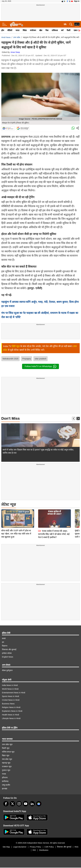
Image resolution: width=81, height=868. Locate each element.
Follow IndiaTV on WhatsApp (40, 366)
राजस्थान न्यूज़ (7, 767)
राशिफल (55, 30)
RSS (76, 847)
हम (3, 642)
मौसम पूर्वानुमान (7, 670)
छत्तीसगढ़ (5, 781)
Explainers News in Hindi (12, 711)
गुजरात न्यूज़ (6, 770)
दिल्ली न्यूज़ (6, 748)
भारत (17, 30)
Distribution (44, 850)
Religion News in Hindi (11, 707)
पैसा (47, 30)
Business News (8, 704)
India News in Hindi (10, 685)
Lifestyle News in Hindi (11, 718)
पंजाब (4, 774)
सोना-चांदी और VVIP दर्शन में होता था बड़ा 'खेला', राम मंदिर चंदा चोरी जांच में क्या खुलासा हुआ (16, 515)
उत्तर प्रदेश (17, 37)
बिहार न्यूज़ (6, 755)
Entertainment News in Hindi (14, 693)
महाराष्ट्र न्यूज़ (6, 763)
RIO (34, 850)
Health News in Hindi (11, 715)
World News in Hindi (10, 689)
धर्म (62, 30)
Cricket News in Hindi (11, 700)
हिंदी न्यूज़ (16, 346)
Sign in (77, 1)
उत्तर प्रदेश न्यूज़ (7, 744)
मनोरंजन (33, 30)
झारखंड (5, 789)
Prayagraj (27, 359)
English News (8, 657)
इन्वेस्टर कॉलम (7, 653)
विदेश (25, 30)
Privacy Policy (35, 847)
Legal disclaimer (20, 847)
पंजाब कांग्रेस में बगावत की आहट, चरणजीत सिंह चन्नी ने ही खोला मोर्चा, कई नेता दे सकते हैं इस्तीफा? (54, 516)
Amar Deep (15, 52)
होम (3, 30)
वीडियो (10, 30)
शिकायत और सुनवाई (9, 649)
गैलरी (69, 30)
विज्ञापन (5, 646)
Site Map (6, 847)
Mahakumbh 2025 (11, 359)
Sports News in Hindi (11, 696)
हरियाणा (5, 778)
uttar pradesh (40, 359)
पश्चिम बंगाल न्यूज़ (8, 752)
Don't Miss (11, 418)
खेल (41, 30)
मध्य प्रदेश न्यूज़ (7, 759)
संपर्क (4, 638)
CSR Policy (49, 847)
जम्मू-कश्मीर (6, 785)
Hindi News (6, 37)
